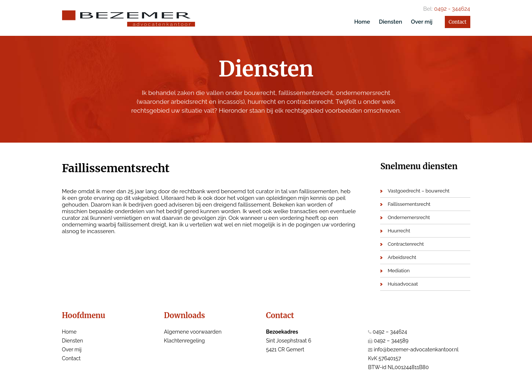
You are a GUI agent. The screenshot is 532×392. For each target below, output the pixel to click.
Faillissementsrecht (409, 204)
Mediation (398, 271)
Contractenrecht (406, 244)
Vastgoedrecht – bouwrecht (418, 191)
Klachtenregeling (185, 341)
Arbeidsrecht (402, 257)
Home (362, 22)
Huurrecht (399, 231)
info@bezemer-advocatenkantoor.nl (416, 350)
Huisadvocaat (403, 284)
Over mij (422, 22)
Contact (457, 22)
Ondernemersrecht (409, 217)
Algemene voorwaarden (193, 332)
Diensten (390, 22)
